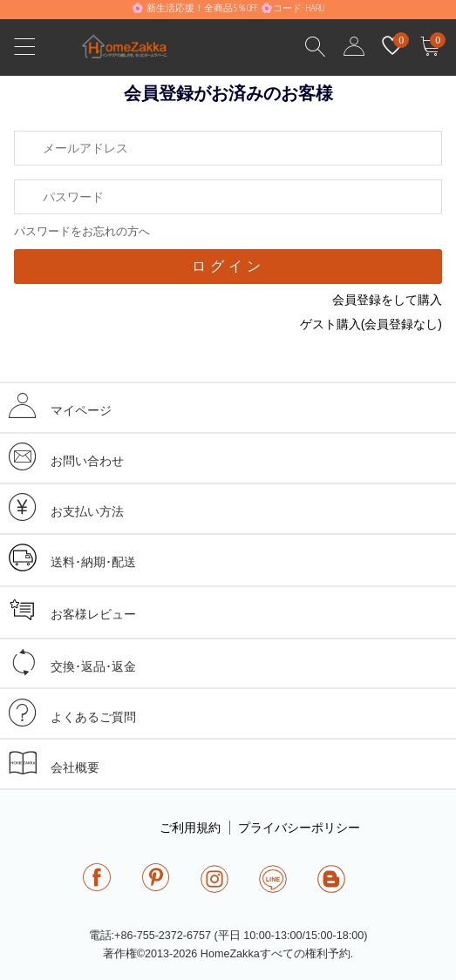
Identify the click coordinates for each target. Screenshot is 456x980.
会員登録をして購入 (387, 300)
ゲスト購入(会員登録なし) (371, 324)
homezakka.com (134, 51)
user (354, 47)
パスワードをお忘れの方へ (82, 231)
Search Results (316, 47)
